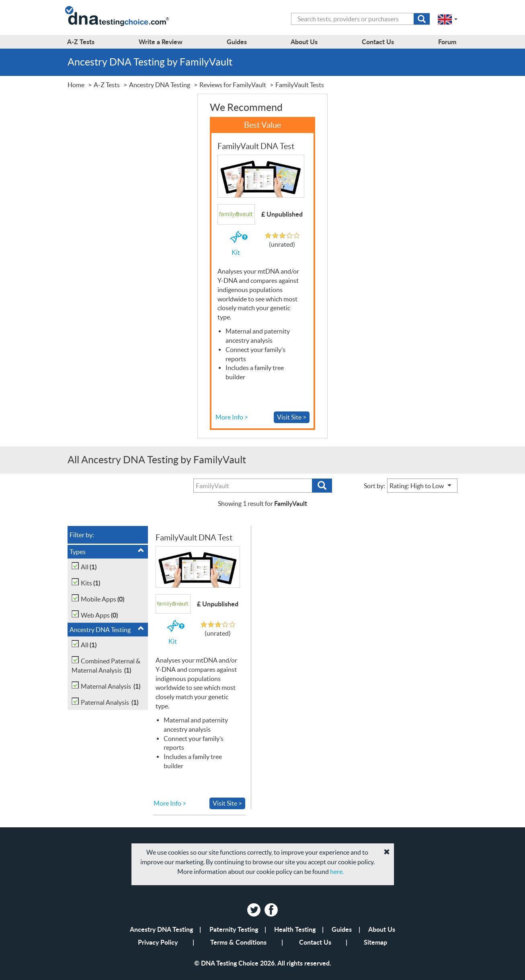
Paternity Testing (234, 929)
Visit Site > (292, 417)
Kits (90, 583)
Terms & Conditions (238, 942)
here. (337, 872)
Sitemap (375, 942)
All (89, 567)
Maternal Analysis (111, 686)
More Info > (232, 417)
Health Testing (295, 929)
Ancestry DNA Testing (107, 629)
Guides (342, 929)
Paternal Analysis (110, 702)
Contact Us (315, 942)
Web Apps (99, 615)
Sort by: (374, 486)
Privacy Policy (158, 942)
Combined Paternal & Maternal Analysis (106, 666)
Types (107, 551)
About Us (382, 929)
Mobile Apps (103, 599)
